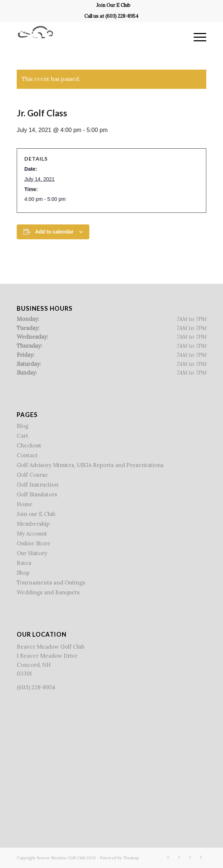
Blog (23, 426)
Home (25, 504)
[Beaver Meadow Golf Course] (93, 37)
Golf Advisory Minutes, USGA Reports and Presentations (90, 465)
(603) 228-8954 (122, 16)
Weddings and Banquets (48, 592)
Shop (23, 573)
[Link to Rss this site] (190, 857)
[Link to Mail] (201, 857)
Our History (32, 553)
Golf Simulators (37, 494)
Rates (24, 563)
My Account (32, 534)
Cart (23, 436)
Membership (33, 524)
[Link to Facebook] (168, 857)
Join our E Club (36, 514)
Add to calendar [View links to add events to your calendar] (54, 232)
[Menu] (196, 37)
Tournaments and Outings (51, 582)
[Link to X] (179, 857)
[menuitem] (113, 5)
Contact (27, 455)
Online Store (34, 543)
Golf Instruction (38, 485)
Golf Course (32, 475)
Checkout (29, 445)
